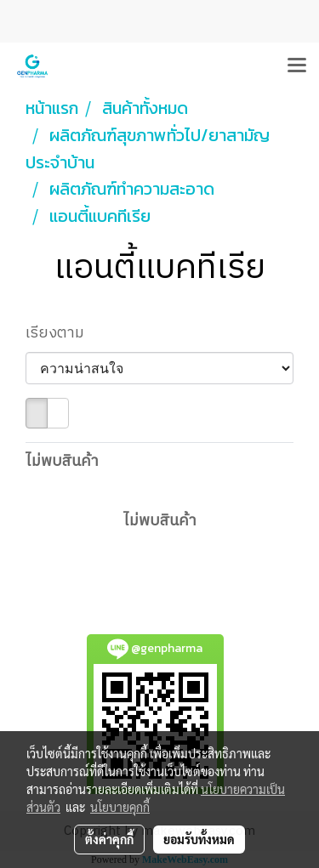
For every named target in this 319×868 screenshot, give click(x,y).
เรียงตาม (60, 334)
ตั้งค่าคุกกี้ (109, 839)
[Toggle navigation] (297, 66)
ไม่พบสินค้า (62, 462)
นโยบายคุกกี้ (120, 807)
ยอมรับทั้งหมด (199, 839)
